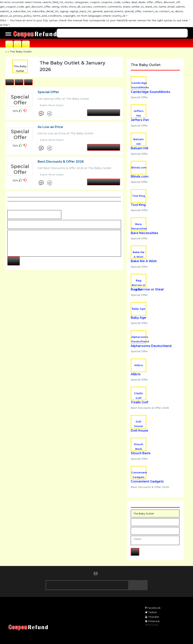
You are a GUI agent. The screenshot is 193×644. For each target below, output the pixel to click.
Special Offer (48, 92)
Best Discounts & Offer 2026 (61, 162)
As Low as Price (50, 127)
